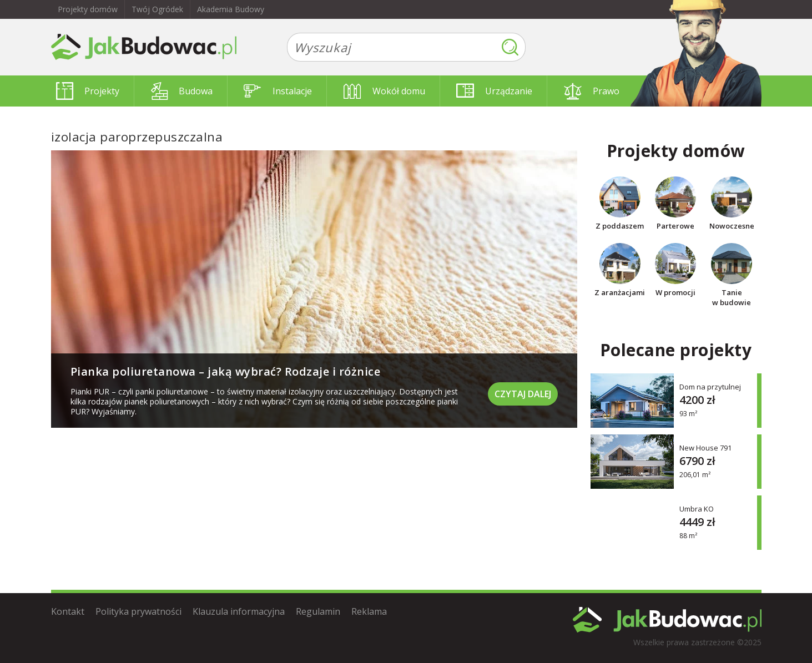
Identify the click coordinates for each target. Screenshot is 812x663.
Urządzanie (494, 91)
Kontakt (68, 611)
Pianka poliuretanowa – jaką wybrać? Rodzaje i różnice (226, 371)
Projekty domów (88, 9)
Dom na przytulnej (710, 386)
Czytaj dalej (523, 394)
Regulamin (318, 611)
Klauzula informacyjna (239, 611)
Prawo (592, 91)
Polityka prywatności (138, 611)
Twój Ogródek (157, 9)
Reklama (369, 611)
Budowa (182, 91)
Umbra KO (697, 508)
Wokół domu (384, 91)
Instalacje (278, 91)
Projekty (88, 91)
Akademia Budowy (231, 9)
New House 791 (705, 447)
